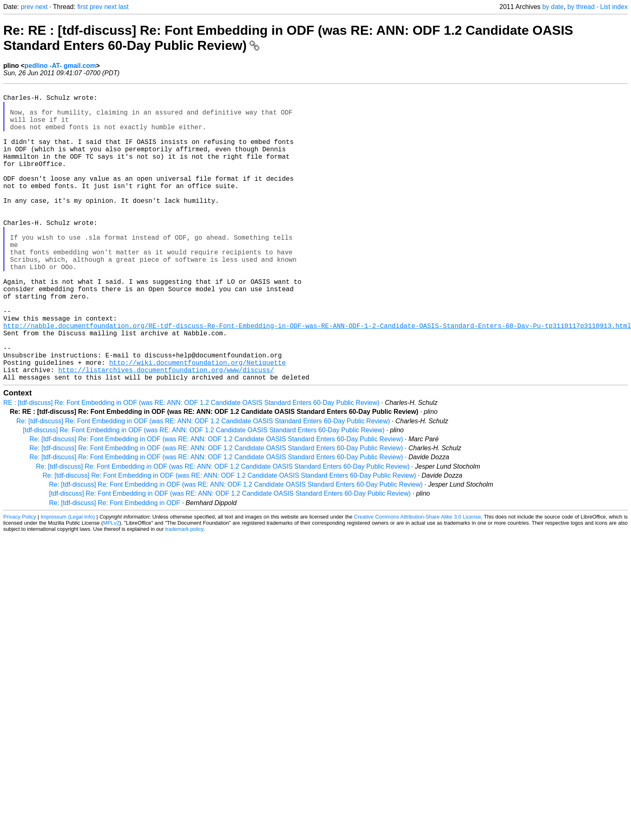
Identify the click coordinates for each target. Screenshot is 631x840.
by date (553, 7)
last (124, 7)
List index (614, 7)
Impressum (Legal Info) (67, 582)
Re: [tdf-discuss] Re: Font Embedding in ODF (115, 568)
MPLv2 (111, 588)
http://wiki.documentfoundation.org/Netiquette (197, 424)
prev (27, 7)
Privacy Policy (20, 582)
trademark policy (184, 594)
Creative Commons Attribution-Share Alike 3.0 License (417, 582)
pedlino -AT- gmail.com (60, 66)
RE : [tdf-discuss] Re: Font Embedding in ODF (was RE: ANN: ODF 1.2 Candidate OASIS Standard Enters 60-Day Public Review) (191, 468)
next (41, 7)
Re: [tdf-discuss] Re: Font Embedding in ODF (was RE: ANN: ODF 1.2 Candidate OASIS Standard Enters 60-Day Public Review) (203, 486)
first (83, 7)
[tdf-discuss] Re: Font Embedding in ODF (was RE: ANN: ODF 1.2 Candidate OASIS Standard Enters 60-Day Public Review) (204, 495)
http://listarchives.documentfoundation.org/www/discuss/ (166, 433)
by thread (581, 7)
